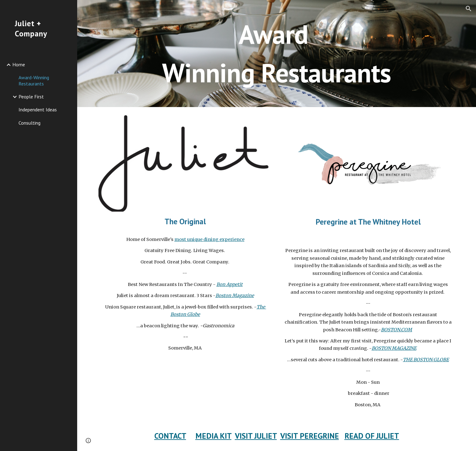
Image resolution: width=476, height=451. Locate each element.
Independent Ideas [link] (38, 110)
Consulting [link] (29, 123)
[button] (469, 9)
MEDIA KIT (213, 436)
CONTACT (170, 436)
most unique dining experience (209, 239)
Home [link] (19, 64)
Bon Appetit (230, 284)
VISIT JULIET (256, 436)
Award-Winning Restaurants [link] (34, 80)
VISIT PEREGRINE (310, 436)
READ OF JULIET (372, 436)
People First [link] (31, 97)
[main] (277, 54)
